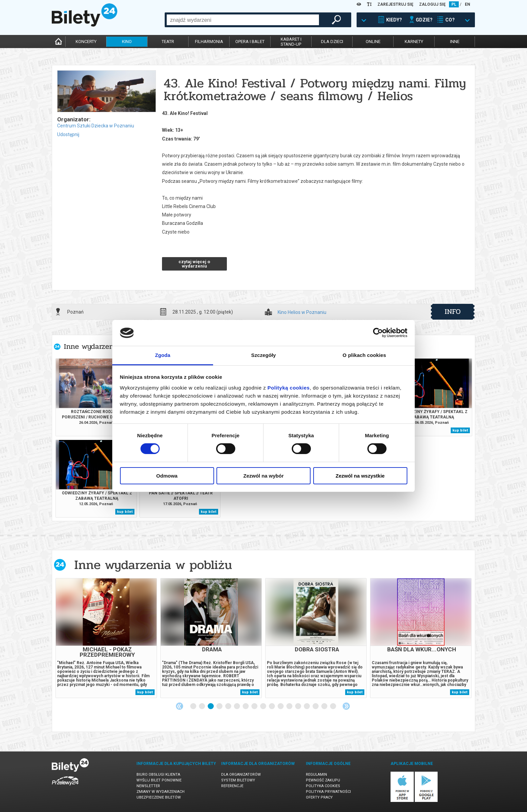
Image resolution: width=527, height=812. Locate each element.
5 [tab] (229, 706)
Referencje (232, 786)
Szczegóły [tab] (263, 355)
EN (468, 4)
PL (454, 4)
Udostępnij (68, 134)
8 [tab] (255, 706)
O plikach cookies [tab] (364, 355)
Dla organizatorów (241, 775)
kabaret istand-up (291, 42)
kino (127, 42)
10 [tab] (272, 706)
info (453, 312)
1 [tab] (194, 706)
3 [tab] (211, 706)
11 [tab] (281, 706)
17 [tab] (333, 706)
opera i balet (250, 42)
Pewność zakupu (323, 780)
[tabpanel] (106, 638)
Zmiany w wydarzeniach (160, 792)
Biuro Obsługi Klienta (158, 775)
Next (346, 706)
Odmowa (167, 476)
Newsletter (148, 786)
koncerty (86, 42)
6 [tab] (237, 706)
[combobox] (243, 20)
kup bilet (460, 430)
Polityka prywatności (328, 792)
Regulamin (316, 775)
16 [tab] (325, 706)
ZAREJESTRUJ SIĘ (395, 4)
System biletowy (238, 780)
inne (455, 42)
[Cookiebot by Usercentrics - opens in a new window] (378, 333)
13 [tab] (298, 706)
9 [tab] (263, 706)
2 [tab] (202, 706)
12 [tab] (290, 706)
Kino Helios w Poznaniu (302, 312)
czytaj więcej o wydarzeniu (194, 264)
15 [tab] (316, 706)
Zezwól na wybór (263, 476)
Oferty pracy (319, 797)
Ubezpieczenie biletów (159, 797)
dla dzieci (332, 42)
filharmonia (209, 42)
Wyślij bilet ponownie (159, 780)
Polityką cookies (289, 388)
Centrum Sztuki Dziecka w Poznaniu (96, 126)
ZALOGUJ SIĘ (432, 4)
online (373, 42)
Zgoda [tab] (163, 355)
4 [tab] (220, 706)
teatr (168, 42)
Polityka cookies (323, 786)
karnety (414, 42)
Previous (179, 706)
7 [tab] (246, 706)
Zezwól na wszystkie (360, 476)
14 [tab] (307, 706)
